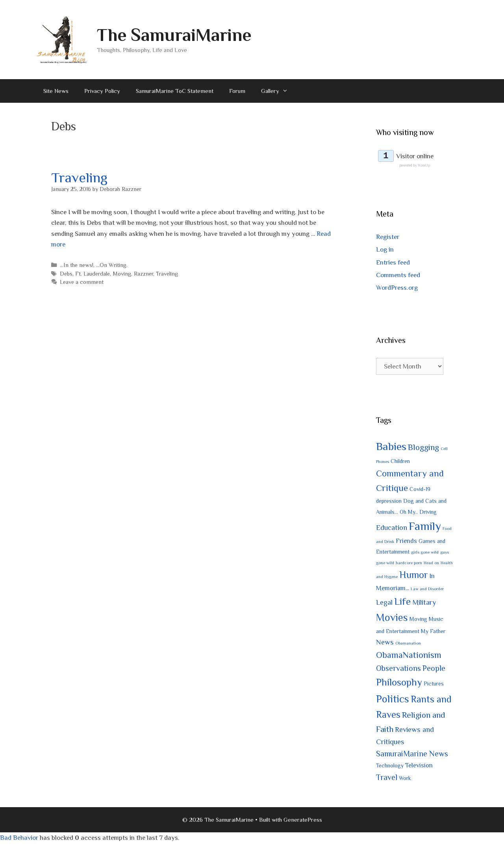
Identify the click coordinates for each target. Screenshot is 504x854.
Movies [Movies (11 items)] (392, 618)
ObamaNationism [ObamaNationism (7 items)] (409, 656)
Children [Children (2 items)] (400, 462)
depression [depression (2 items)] (389, 502)
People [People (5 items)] (434, 669)
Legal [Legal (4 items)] (384, 603)
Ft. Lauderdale (93, 274)
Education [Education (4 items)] (392, 528)
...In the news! (77, 265)
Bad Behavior (19, 838)
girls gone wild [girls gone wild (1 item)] (425, 553)
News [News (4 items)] (385, 643)
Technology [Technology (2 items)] (390, 767)
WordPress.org (397, 289)
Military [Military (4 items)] (424, 603)
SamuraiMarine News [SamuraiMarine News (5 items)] (412, 755)
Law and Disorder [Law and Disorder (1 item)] (427, 590)
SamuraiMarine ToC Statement (175, 91)
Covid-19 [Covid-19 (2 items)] (420, 490)
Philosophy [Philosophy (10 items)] (399, 683)
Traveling (79, 178)
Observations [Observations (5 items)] (398, 669)
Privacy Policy (102, 91)
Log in (385, 251)
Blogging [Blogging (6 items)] (423, 448)
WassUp (424, 167)
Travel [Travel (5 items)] (387, 778)
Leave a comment (82, 282)
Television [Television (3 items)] (419, 766)
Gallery (278, 91)
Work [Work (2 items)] (405, 779)
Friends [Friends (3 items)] (406, 542)
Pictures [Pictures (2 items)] (434, 685)
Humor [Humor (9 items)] (414, 576)
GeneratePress (303, 820)
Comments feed (398, 276)
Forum (237, 91)
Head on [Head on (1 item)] (431, 564)
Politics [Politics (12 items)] (393, 700)
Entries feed (393, 263)
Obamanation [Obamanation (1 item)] (408, 644)
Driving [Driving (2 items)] (428, 513)
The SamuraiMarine (174, 35)
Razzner (144, 274)
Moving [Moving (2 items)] (418, 620)
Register (388, 238)
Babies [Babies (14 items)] (391, 447)
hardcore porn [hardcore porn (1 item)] (409, 564)
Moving (122, 274)
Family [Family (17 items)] (425, 527)
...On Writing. (112, 265)
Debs (66, 274)
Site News (56, 91)
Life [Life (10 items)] (402, 602)
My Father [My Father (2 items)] (433, 632)
